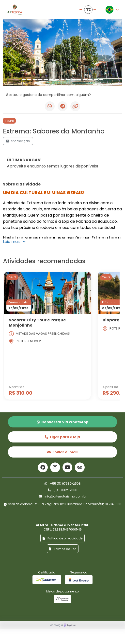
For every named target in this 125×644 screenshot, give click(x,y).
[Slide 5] (46, 79)
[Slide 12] (85, 79)
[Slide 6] (52, 79)
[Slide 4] (40, 79)
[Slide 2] (29, 79)
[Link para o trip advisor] (80, 467)
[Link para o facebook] (43, 467)
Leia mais (14, 242)
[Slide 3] (35, 79)
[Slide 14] (96, 79)
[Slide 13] (90, 79)
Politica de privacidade (62, 538)
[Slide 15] (102, 79)
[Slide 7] (57, 79)
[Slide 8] (63, 79)
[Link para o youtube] (67, 467)
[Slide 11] (79, 79)
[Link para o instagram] (55, 467)
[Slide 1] (24, 79)
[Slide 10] (74, 79)
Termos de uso (63, 549)
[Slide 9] (68, 79)
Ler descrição (18, 141)
